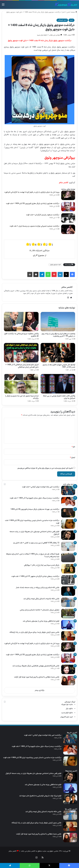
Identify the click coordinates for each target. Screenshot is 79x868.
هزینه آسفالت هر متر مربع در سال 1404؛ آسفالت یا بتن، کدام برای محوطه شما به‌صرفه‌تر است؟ (33, 555)
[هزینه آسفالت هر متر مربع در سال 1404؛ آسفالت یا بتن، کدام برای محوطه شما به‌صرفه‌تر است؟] (68, 558)
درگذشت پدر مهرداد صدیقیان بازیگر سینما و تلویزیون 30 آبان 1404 (35, 509)
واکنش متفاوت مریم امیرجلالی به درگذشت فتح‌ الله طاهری (21, 335)
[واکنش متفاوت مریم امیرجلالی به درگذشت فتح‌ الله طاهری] (21, 322)
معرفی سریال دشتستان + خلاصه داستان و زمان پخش (40, 610)
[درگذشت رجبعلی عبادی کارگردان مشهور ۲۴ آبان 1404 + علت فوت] (68, 580)
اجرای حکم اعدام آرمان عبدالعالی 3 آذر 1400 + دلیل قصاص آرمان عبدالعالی (22, 366)
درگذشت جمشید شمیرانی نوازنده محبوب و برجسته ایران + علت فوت (34, 226)
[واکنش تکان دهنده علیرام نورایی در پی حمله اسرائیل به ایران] (58, 384)
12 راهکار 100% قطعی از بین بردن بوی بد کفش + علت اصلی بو (36, 543)
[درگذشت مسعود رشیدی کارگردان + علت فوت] (68, 218)
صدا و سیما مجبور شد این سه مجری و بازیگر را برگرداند (22, 397)
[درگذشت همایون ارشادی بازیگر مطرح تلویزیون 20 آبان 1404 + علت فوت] (68, 207)
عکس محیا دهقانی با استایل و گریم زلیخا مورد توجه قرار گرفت (37, 677)
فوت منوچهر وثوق (55, 265)
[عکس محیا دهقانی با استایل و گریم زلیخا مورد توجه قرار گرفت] (68, 681)
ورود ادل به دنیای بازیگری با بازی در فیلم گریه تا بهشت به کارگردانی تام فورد (32, 192)
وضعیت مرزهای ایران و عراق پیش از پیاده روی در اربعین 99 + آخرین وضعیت (58, 335)
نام (73, 447)
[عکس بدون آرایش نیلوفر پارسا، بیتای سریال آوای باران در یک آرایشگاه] (68, 636)
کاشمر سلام (67, 287)
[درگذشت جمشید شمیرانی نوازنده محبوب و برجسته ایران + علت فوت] (68, 229)
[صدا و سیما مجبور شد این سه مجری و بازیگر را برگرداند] (21, 384)
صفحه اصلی (72, 12)
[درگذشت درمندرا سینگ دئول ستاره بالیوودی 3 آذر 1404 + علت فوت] (68, 502)
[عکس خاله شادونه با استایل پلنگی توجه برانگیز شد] (68, 602)
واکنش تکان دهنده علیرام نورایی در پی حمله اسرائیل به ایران (59, 397)
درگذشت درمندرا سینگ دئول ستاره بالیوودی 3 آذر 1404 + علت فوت (35, 498)
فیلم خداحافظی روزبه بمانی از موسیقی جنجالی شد (41, 621)
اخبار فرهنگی (62, 20)
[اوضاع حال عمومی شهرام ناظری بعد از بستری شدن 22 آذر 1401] (58, 353)
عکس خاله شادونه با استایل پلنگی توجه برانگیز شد (41, 599)
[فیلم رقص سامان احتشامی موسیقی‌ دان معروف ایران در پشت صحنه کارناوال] (68, 535)
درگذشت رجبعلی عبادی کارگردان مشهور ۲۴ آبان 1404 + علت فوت (35, 576)
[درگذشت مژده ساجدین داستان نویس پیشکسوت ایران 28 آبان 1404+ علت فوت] (68, 524)
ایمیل (73, 458)
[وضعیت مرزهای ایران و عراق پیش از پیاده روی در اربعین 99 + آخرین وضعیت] (58, 322)
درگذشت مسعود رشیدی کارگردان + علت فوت (43, 215)
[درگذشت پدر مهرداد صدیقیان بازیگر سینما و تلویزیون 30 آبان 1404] (68, 513)
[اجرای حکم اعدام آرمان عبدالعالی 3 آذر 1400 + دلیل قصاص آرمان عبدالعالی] (21, 353)
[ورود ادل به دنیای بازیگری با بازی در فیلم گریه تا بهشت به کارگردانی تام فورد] (68, 195)
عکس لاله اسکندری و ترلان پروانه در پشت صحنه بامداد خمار (38, 588)
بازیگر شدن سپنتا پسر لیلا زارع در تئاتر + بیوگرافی (42, 565)
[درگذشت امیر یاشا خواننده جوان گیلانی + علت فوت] (68, 490)
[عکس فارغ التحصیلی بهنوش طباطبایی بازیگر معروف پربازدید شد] (68, 669)
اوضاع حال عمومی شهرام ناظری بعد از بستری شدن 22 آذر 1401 (59, 366)
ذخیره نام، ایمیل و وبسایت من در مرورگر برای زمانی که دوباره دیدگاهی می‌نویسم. (45, 468)
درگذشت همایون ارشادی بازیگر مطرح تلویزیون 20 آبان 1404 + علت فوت (33, 204)
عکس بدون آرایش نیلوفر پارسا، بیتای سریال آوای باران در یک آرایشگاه (34, 632)
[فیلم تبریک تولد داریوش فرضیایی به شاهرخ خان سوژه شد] (70, 799)
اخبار (64, 12)
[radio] (28, 244)
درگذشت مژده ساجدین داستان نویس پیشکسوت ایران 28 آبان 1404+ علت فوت (32, 522)
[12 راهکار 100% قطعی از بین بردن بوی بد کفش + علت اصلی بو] (68, 546)
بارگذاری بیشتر (40, 690)
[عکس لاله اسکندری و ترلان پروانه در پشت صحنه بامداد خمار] (68, 591)
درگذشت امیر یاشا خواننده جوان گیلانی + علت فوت (41, 487)
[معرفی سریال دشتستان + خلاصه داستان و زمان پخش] (68, 613)
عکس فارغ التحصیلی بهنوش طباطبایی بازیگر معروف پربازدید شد (36, 666)
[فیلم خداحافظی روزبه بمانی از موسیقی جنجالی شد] (68, 625)
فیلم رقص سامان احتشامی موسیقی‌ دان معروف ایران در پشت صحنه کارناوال (34, 533)
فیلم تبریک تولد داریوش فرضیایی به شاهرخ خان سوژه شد (40, 796)
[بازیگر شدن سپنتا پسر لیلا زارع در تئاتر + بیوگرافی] (68, 569)
